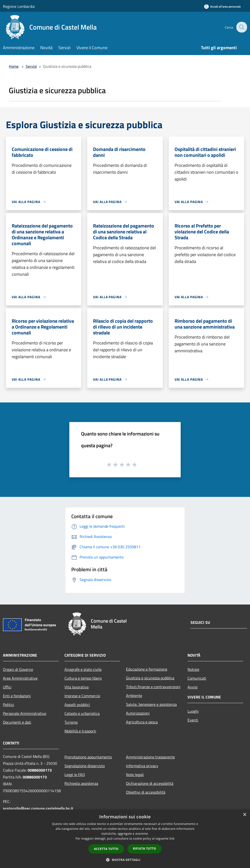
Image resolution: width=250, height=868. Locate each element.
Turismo (71, 722)
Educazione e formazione (147, 669)
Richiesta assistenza (81, 783)
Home (14, 66)
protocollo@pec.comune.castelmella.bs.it (38, 808)
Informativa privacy (142, 766)
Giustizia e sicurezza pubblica (150, 678)
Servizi (31, 66)
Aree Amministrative (20, 678)
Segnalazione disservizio (85, 766)
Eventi (193, 720)
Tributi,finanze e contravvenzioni (153, 687)
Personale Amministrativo (25, 713)
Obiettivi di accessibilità (146, 792)
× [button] (245, 815)
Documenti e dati (17, 722)
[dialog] (125, 839)
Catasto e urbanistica (82, 713)
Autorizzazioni (138, 713)
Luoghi (193, 711)
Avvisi (193, 687)
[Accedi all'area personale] (222, 6)
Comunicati (197, 678)
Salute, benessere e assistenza (151, 704)
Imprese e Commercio (82, 696)
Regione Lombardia (19, 6)
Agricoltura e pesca (142, 722)
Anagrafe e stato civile (83, 669)
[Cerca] (241, 27)
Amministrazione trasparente (150, 757)
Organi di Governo (18, 669)
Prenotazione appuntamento (88, 757)
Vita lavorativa (77, 687)
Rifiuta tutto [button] (145, 849)
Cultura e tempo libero (83, 678)
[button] (125, 860)
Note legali (135, 775)
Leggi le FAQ (75, 775)
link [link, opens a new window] (172, 839)
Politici (9, 705)
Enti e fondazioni (17, 696)
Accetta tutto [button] (106, 849)
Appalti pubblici (77, 705)
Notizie (193, 669)
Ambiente (134, 696)
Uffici (7, 687)
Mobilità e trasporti (80, 731)
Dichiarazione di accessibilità (150, 783)
